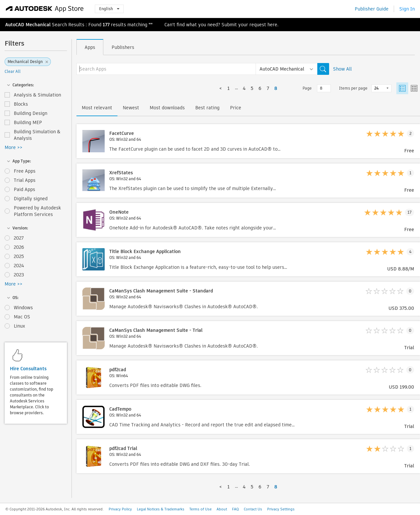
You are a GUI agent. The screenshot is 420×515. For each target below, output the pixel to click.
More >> (13, 147)
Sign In (407, 9)
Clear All (13, 71)
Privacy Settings (281, 509)
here (272, 25)
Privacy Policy (120, 509)
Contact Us (253, 509)
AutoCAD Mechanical (28, 25)
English (109, 9)
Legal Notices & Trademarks (161, 509)
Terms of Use (200, 509)
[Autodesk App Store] (45, 9)
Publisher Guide (372, 9)
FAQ (235, 509)
